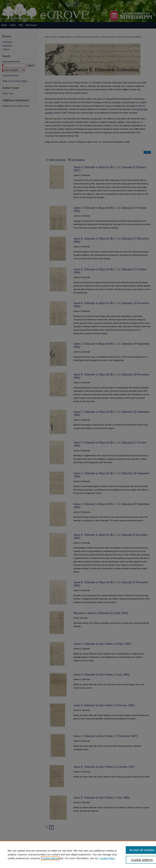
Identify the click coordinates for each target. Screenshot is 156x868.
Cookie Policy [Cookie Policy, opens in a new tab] (107, 858)
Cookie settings (50, 858)
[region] (78, 854)
